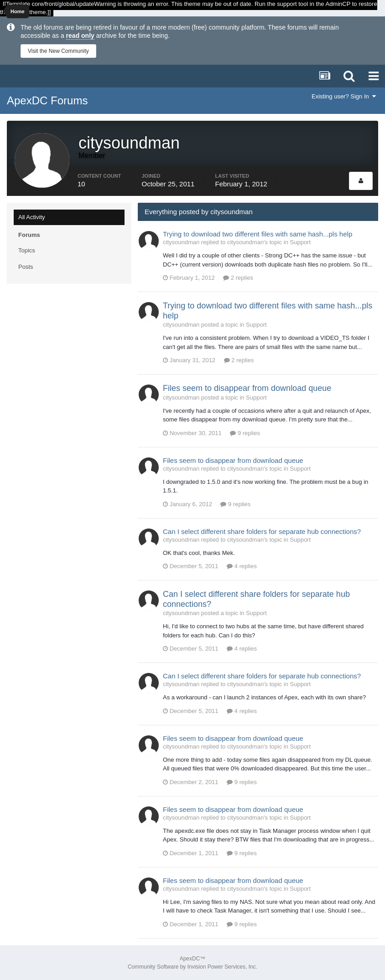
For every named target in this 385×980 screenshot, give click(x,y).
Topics (27, 250)
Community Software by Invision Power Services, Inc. (192, 967)
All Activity (32, 217)
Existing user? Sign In (344, 96)
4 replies (242, 566)
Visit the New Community (58, 51)
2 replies (238, 278)
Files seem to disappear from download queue (247, 388)
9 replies (245, 433)
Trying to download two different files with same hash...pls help (258, 234)
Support (301, 242)
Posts (26, 267)
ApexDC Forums (47, 100)
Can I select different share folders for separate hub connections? (262, 531)
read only (80, 36)
